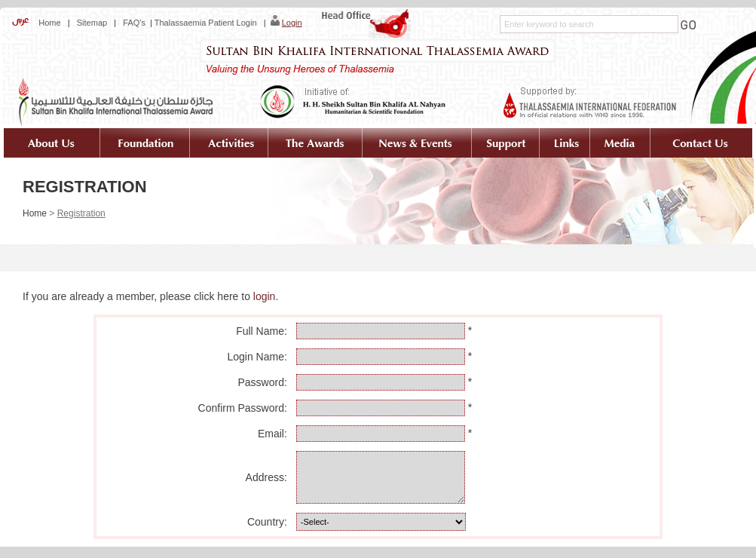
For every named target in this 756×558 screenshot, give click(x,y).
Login (292, 23)
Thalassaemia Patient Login (206, 23)
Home (48, 23)
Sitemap (92, 23)
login (265, 296)
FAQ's (134, 23)
